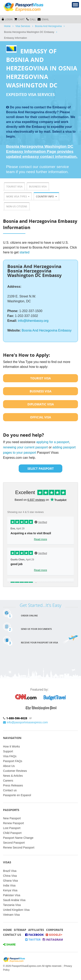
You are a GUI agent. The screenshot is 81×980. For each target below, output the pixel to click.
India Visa (9, 885)
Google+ (54, 935)
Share (9, 944)
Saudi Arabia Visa (14, 900)
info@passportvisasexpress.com (25, 722)
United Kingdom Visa (16, 910)
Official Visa (40, 417)
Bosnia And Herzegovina (48, 26)
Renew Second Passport (19, 848)
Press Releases (13, 785)
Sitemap (20, 930)
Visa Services (23, 26)
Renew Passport (13, 823)
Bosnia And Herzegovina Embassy (47, 330)
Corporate (55, 930)
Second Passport (14, 843)
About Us (9, 766)
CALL (31, 19)
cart (19, 19)
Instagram (53, 940)
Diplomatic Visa (41, 404)
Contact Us (12, 935)
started (24, 252)
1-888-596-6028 (17, 718)
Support (8, 751)
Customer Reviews (15, 771)
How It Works (11, 746)
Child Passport (12, 833)
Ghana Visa (10, 881)
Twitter (33, 940)
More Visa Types (18, 197)
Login (7, 19)
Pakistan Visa (12, 895)
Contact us (10, 790)
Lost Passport (12, 828)
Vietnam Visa (11, 915)
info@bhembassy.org (33, 321)
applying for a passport (53, 442)
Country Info (46, 197)
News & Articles (13, 776)
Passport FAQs (13, 761)
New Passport (12, 818)
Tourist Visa (14, 187)
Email (43, 19)
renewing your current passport (25, 447)
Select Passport (41, 468)
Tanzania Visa (12, 905)
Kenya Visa (10, 890)
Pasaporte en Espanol (17, 795)
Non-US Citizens (17, 206)
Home (7, 26)
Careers (8, 781)
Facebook (34, 935)
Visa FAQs (10, 756)
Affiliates (36, 930)
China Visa (10, 876)
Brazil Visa (10, 871)
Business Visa (38, 187)
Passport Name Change (18, 838)
